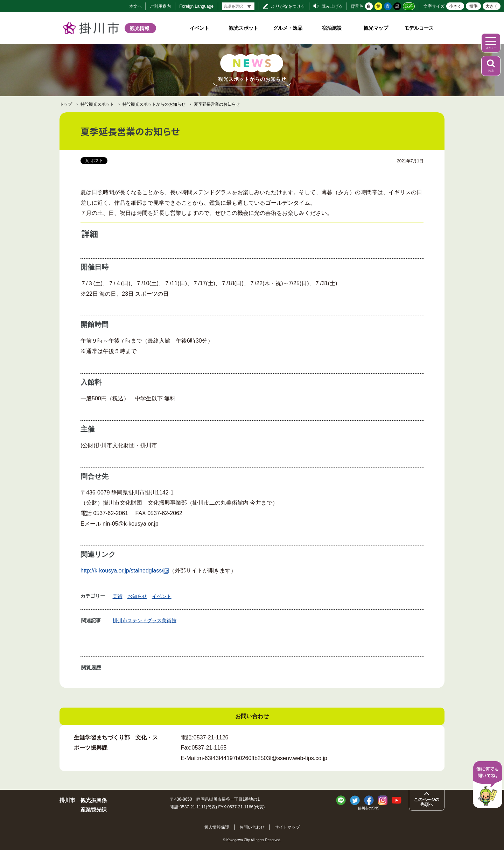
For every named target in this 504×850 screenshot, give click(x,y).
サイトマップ (289, 827)
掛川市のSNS (369, 808)
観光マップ (376, 28)
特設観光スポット (97, 104)
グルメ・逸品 (288, 28)
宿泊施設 (332, 28)
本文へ (135, 6)
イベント (199, 28)
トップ (66, 104)
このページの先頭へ (427, 802)
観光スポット (244, 28)
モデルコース (419, 28)
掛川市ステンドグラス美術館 (145, 620)
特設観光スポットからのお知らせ (154, 104)
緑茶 (409, 6)
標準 (474, 6)
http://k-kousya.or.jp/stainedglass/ (125, 571)
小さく (455, 6)
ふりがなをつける (288, 6)
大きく (492, 6)
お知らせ (137, 596)
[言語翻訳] (238, 6)
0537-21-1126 (211, 737)
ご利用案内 (160, 6)
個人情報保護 (215, 827)
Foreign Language (197, 6)
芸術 (118, 596)
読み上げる (332, 6)
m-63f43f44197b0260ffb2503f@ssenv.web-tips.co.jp (263, 758)
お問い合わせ (252, 827)
